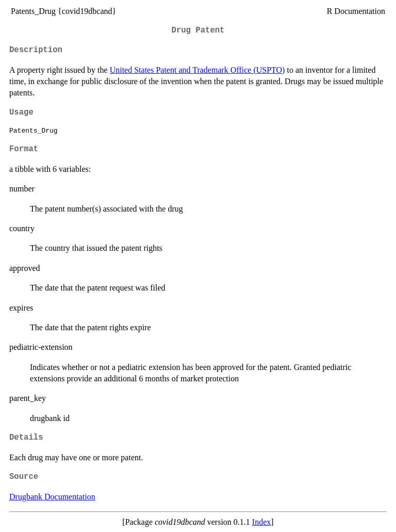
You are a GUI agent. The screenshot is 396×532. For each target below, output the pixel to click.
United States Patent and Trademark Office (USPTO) (197, 70)
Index (261, 522)
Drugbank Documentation (52, 497)
